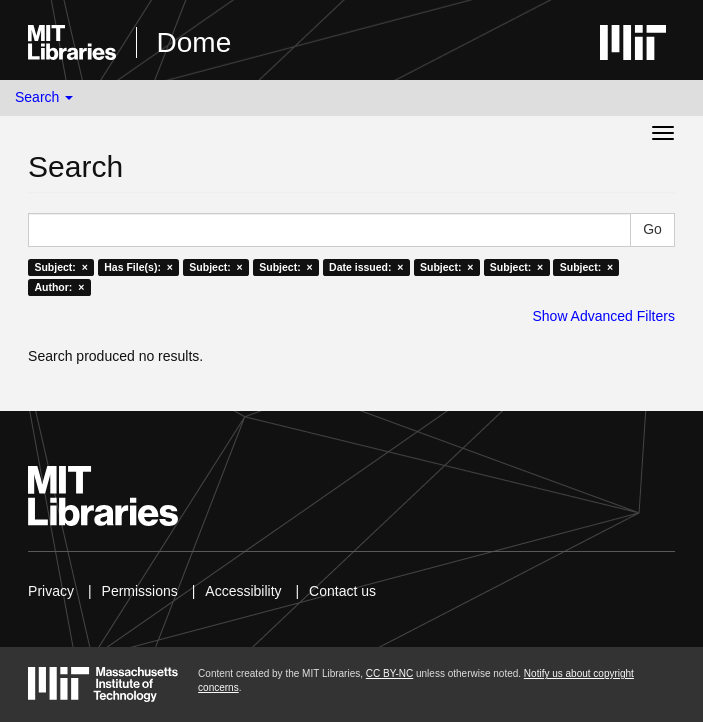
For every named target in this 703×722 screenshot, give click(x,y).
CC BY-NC (389, 673)
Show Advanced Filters (603, 316)
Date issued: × (366, 267)
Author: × (59, 287)
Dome (194, 42)
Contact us (342, 591)
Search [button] (44, 97)
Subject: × (60, 267)
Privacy (51, 591)
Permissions (140, 591)
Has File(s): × (138, 267)
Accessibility (243, 591)
